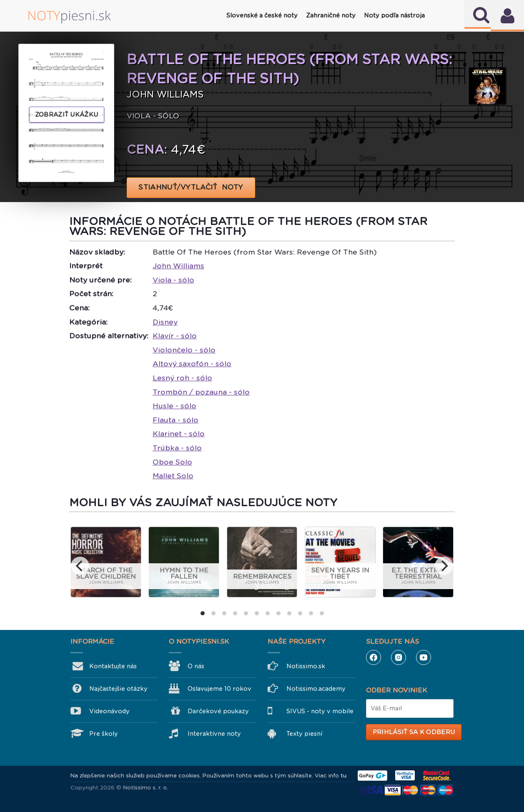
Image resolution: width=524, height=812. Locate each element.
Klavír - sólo (175, 336)
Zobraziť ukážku (67, 115)
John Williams (178, 266)
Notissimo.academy (316, 689)
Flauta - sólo (176, 420)
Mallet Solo (173, 476)
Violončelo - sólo (184, 350)
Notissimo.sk (306, 666)
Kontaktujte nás (113, 666)
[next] (444, 566)
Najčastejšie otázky (118, 689)
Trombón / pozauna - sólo (201, 392)
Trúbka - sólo (177, 448)
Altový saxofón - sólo (192, 364)
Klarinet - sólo (179, 434)
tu (343, 776)
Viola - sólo (173, 280)
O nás (196, 666)
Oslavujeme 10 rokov (219, 689)
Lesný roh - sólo (182, 378)
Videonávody (109, 711)
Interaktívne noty (214, 734)
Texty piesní (304, 734)
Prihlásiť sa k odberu (414, 732)
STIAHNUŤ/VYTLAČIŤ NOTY (191, 187)
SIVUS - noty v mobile (320, 711)
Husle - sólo (174, 406)
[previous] (80, 566)
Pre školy (104, 734)
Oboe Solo (172, 462)
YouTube (424, 657)
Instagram (399, 657)
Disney (165, 322)
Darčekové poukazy (218, 711)
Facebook (374, 657)
